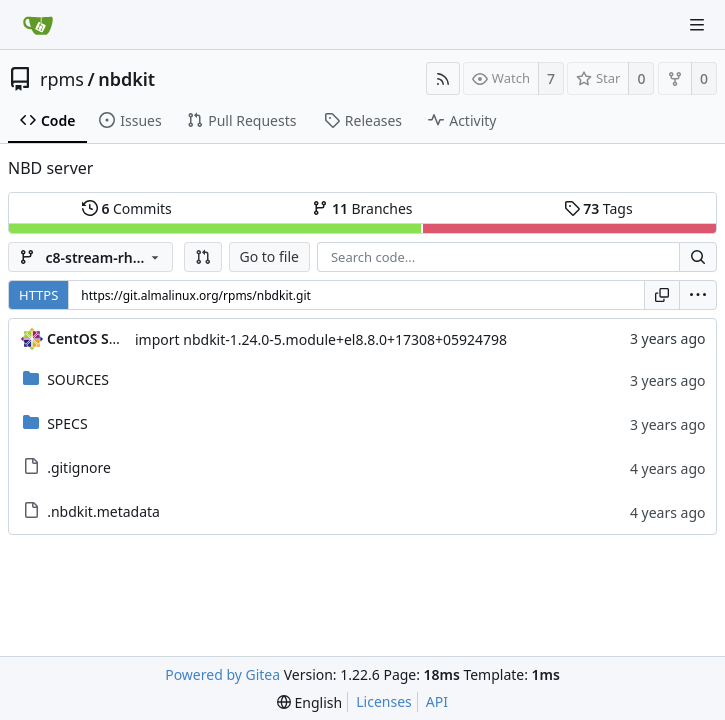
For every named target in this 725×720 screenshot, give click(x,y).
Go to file (269, 256)
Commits (127, 208)
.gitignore (79, 467)
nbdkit (126, 79)
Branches (362, 208)
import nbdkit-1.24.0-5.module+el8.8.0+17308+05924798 (321, 339)
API (437, 701)
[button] (203, 257)
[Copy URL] (662, 295)
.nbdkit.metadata (103, 511)
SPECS (67, 423)
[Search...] (698, 257)
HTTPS (38, 295)
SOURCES (78, 379)
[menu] (698, 295)
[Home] (38, 25)
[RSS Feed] (443, 78)
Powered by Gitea (222, 674)
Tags (598, 208)
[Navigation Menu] (697, 25)
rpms (62, 79)
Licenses (384, 701)
